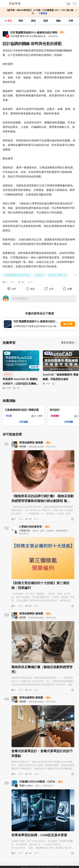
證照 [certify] (46, 21)
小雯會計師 (25, 531)
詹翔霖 (23, 447)
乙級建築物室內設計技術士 (18, 275)
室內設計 (40, 275)
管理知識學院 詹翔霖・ (33, 443)
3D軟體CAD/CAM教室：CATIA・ (39, 782)
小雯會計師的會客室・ (32, 527)
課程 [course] (33, 21)
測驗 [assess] (58, 21)
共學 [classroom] (71, 21)
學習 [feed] (21, 21)
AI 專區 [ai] (8, 21)
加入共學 (68, 324)
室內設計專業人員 (57, 275)
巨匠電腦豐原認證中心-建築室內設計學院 (34, 33)
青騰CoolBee (26, 786)
